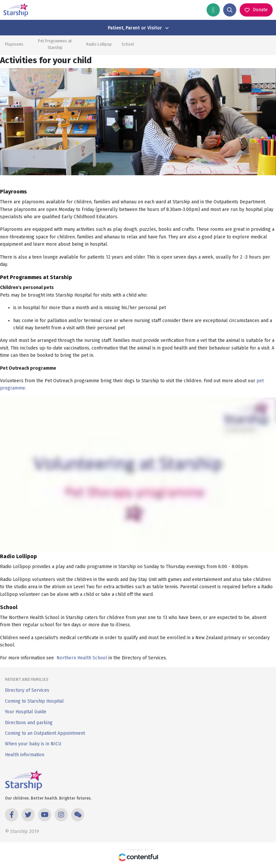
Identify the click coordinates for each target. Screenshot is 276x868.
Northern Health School (82, 658)
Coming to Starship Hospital (34, 701)
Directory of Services (27, 690)
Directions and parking (29, 723)
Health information (25, 755)
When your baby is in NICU (33, 744)
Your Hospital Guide (26, 712)
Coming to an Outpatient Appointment (45, 733)
